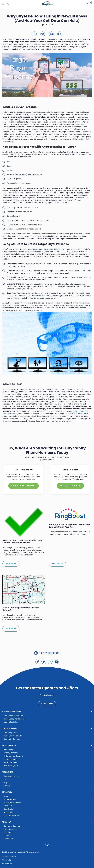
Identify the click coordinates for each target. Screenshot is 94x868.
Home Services (10, 800)
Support (7, 786)
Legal (6, 796)
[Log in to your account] (87, 3)
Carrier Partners (10, 759)
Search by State (10, 733)
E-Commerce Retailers (13, 756)
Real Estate (8, 809)
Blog (6, 783)
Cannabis (8, 806)
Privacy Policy (7, 860)
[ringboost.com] (48, 4)
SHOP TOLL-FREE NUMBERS (23, 486)
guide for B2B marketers (76, 414)
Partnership (8, 750)
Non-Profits (8, 812)
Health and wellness (12, 803)
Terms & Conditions (9, 856)
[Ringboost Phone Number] (8, 4)
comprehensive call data (47, 249)
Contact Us (8, 839)
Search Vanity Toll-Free (14, 716)
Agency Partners (11, 753)
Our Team (8, 832)
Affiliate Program (11, 766)
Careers (7, 836)
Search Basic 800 (11, 722)
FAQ (5, 779)
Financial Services (11, 815)
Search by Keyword (12, 739)
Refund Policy (7, 864)
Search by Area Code (13, 736)
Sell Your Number (11, 762)
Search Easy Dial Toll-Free (15, 719)
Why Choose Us (10, 829)
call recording (46, 296)
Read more (11, 564)
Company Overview (12, 826)
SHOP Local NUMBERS (70, 486)
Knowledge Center (12, 776)
